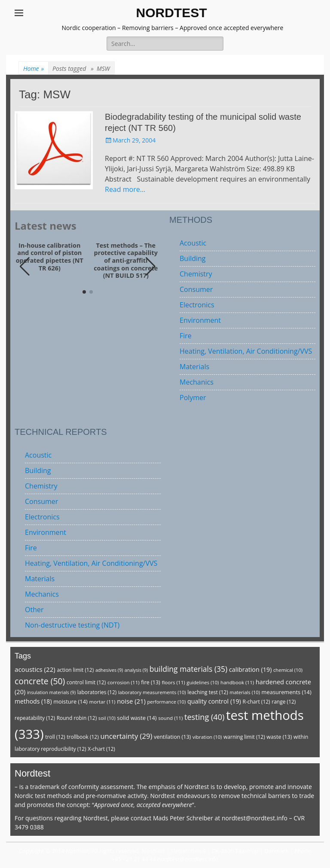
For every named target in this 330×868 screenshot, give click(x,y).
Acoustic (193, 243)
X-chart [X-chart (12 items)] (101, 749)
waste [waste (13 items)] (279, 737)
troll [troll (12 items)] (55, 737)
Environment (200, 320)
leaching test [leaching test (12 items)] (208, 692)
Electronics (197, 305)
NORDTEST (172, 13)
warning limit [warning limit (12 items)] (244, 737)
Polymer (193, 398)
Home (34, 68)
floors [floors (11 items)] (173, 682)
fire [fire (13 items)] (150, 682)
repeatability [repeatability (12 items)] (35, 718)
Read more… (125, 189)
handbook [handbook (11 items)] (237, 682)
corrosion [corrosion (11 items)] (124, 682)
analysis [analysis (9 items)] (136, 670)
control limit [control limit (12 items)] (86, 682)
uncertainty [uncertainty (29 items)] (126, 736)
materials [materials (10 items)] (245, 692)
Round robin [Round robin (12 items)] (77, 718)
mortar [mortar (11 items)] (102, 702)
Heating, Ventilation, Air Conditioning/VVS (246, 351)
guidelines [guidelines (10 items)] (203, 682)
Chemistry (196, 274)
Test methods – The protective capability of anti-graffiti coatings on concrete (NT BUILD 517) (126, 261)
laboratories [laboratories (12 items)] (97, 692)
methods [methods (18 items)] (33, 701)
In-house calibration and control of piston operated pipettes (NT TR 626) (50, 257)
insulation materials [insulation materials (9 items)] (51, 692)
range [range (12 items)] (284, 702)
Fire (186, 336)
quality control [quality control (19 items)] (214, 701)
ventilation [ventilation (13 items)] (172, 737)
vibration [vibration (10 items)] (207, 737)
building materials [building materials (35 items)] (188, 669)
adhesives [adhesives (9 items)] (109, 670)
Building (193, 258)
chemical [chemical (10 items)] (288, 670)
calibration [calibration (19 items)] (250, 669)
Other (34, 610)
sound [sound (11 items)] (170, 718)
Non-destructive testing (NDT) (72, 625)
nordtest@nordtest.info (255, 818)
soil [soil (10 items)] (107, 718)
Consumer (196, 289)
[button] (151, 267)
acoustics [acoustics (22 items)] (35, 669)
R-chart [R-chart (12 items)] (256, 702)
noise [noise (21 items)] (131, 701)
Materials (194, 367)
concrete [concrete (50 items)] (40, 681)
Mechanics (197, 382)
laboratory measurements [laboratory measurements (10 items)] (152, 692)
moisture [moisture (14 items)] (70, 701)
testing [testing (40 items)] (205, 717)
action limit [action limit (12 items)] (75, 670)
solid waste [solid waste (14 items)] (137, 718)
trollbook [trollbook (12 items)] (82, 737)
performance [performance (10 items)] (166, 702)
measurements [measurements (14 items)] (287, 692)
